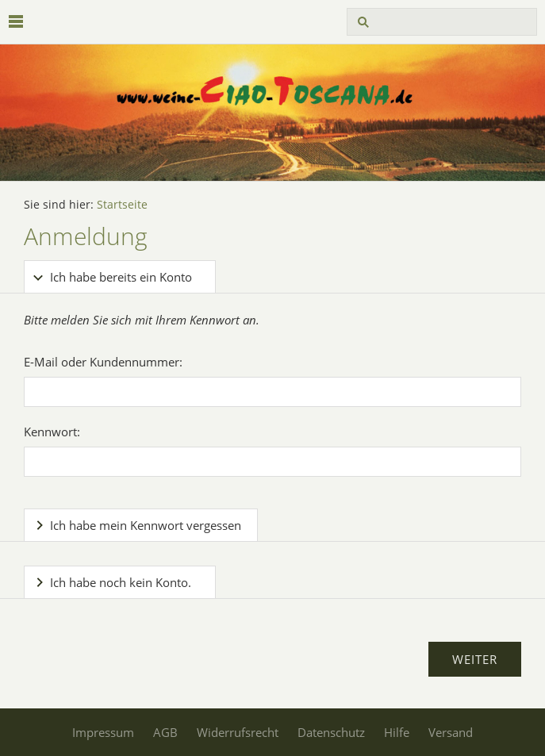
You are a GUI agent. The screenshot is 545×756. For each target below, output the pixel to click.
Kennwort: (52, 432)
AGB (165, 732)
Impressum (103, 732)
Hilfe (397, 732)
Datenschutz (331, 732)
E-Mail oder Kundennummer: (103, 362)
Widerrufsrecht (238, 732)
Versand (451, 732)
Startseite (122, 205)
